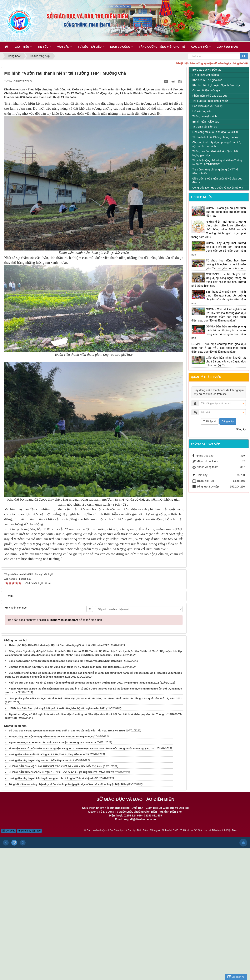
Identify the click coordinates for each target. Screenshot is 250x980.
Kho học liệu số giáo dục (207, 80)
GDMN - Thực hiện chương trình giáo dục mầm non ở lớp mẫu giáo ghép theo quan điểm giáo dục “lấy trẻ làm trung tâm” (219, 348)
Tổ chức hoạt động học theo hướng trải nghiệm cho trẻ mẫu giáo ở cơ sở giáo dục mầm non (226, 264)
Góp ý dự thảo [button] (227, 47)
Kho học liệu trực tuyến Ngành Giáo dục (217, 85)
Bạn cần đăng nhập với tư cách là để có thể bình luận (55, 620)
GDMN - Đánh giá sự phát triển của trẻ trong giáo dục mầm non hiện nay (226, 212)
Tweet (10, 596)
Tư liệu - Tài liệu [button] (91, 48)
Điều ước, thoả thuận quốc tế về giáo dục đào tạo (217, 180)
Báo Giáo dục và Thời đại (208, 106)
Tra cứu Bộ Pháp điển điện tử (210, 101)
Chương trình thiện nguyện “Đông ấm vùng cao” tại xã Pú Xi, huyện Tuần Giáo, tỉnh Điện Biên (64, 667)
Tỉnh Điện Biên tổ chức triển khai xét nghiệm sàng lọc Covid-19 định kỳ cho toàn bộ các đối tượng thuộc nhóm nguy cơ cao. (82, 748)
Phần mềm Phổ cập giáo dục (210, 96)
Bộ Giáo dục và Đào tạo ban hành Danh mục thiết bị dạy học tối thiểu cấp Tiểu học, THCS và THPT (67, 731)
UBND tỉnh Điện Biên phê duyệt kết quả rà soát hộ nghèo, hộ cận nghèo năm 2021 (57, 708)
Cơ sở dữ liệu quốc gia (206, 90)
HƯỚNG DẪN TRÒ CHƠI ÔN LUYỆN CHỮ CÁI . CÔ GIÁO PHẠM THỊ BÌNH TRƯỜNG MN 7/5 (61, 772)
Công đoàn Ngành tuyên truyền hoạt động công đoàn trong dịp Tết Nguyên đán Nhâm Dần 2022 (65, 661)
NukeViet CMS (170, 830)
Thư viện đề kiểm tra (205, 127)
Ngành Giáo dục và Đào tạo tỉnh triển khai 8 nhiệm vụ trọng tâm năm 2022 (52, 743)
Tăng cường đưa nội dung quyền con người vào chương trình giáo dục (51, 737)
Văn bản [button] (65, 48)
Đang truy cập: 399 (29, 831)
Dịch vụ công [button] (122, 48)
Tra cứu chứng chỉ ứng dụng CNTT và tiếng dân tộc (215, 171)
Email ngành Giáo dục (206, 122)
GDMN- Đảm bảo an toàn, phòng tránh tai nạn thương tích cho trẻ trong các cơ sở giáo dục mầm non (219, 332)
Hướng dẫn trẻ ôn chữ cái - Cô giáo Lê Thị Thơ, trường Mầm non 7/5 (49, 754)
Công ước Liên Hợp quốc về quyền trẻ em (218, 188)
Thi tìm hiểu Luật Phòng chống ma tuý (215, 137)
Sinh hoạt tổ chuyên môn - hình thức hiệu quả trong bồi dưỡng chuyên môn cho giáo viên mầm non (219, 297)
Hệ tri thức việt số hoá (206, 75)
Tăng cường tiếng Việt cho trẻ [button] (162, 47)
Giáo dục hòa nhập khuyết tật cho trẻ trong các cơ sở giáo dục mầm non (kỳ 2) (226, 361)
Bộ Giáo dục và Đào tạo (207, 70)
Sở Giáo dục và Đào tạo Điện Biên (129, 830)
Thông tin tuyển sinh (205, 116)
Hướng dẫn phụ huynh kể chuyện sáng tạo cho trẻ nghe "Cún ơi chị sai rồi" (53, 778)
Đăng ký (241, 429)
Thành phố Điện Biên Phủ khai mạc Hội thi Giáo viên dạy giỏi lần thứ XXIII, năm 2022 (59, 645)
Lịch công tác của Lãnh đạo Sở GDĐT (215, 132)
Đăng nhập (228, 421)
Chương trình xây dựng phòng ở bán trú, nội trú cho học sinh (217, 144)
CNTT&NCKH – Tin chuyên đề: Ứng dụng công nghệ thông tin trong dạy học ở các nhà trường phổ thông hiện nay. (219, 280)
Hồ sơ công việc (202, 111)
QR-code (9, 831)
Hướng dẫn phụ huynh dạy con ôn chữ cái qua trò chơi (41, 760)
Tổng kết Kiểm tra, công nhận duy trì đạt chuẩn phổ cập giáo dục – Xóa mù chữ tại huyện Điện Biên (68, 784)
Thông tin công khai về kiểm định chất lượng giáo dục (215, 153)
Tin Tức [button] (44, 48)
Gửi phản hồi (236, 977)
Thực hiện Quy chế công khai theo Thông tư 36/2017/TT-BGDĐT (217, 162)
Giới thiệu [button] (23, 48)
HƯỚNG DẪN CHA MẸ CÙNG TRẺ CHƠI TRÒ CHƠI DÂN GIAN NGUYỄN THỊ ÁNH (55, 766)
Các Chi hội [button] (201, 48)
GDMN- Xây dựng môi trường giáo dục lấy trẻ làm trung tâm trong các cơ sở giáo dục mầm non (219, 249)
